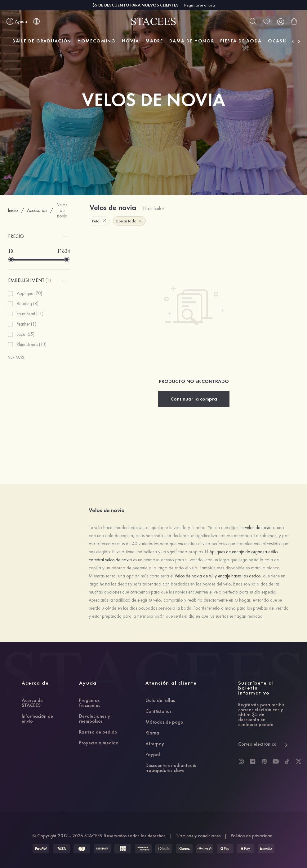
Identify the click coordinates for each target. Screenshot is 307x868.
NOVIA (131, 41)
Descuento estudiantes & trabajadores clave (171, 768)
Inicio (13, 210)
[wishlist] (267, 21)
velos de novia (258, 528)
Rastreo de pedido (98, 732)
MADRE (154, 41)
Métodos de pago (164, 722)
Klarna (152, 733)
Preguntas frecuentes (90, 703)
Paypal (153, 755)
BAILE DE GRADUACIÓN (42, 41)
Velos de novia (62, 210)
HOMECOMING (97, 41)
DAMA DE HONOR (192, 41)
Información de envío (37, 719)
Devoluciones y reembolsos (95, 719)
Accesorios (37, 210)
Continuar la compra (194, 399)
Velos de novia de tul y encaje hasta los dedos (218, 576)
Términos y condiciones (198, 836)
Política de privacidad (251, 836)
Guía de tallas (160, 701)
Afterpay (155, 744)
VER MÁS (16, 357)
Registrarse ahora (200, 5)
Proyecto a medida (99, 743)
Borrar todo (129, 221)
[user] (280, 21)
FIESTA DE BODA (241, 41)
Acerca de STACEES (32, 703)
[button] (39, 236)
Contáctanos (158, 712)
